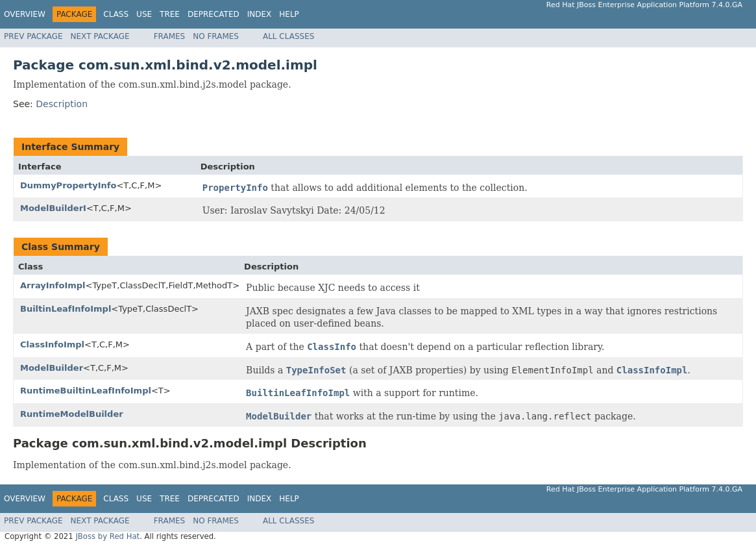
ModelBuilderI (53, 208)
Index (260, 14)
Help (289, 14)
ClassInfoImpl (52, 344)
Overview (25, 14)
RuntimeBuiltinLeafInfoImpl (86, 391)
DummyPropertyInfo (68, 185)
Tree (170, 14)
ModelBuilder (52, 368)
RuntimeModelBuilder (72, 414)
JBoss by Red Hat (107, 536)
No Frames (216, 36)
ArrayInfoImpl (53, 285)
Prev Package (33, 36)
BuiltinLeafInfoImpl (66, 309)
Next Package (100, 36)
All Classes (288, 36)
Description (62, 104)
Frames (170, 36)
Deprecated (213, 14)
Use (144, 14)
